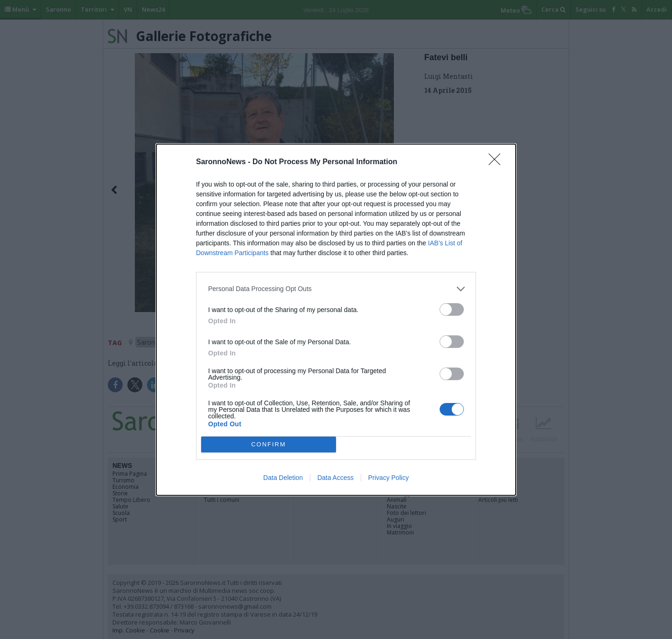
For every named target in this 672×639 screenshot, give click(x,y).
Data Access (336, 478)
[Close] (497, 162)
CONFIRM (269, 444)
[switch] (452, 309)
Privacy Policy (388, 478)
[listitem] (336, 289)
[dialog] (336, 320)
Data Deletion (283, 478)
